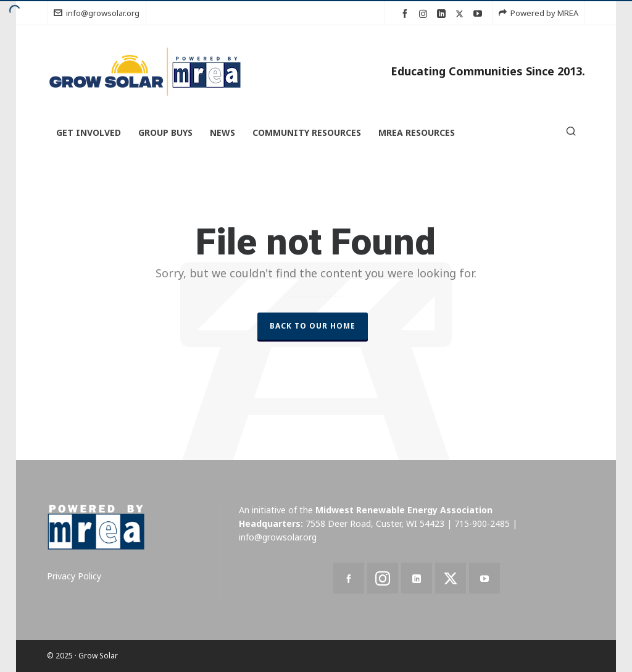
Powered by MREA (538, 13)
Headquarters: (271, 523)
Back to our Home (313, 326)
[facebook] (407, 14)
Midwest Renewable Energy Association (404, 510)
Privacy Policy (74, 576)
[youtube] (480, 14)
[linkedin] (443, 14)
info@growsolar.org (97, 13)
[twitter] (461, 14)
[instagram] (425, 14)
